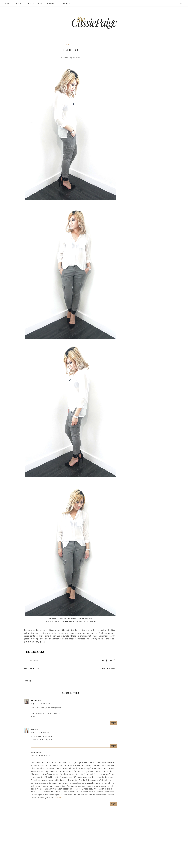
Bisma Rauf (37, 700)
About (19, 3)
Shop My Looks (35, 3)
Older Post (110, 668)
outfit (71, 44)
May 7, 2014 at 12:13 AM (41, 703)
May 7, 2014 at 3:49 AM (40, 732)
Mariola (35, 729)
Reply (114, 723)
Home (8, 3)
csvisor (58, 798)
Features (65, 3)
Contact (51, 3)
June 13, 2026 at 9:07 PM (41, 755)
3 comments (32, 660)
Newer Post (32, 668)
